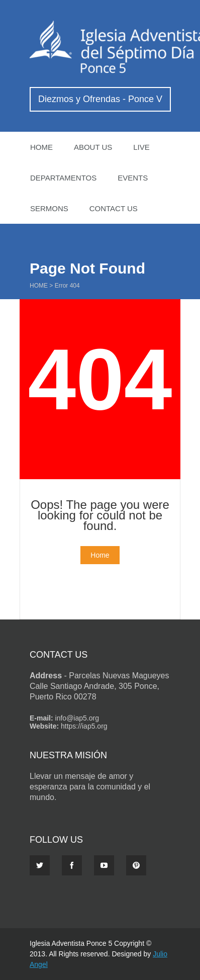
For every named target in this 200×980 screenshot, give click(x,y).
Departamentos (63, 178)
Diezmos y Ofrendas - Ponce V (100, 99)
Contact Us (114, 208)
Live (141, 147)
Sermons (49, 208)
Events (133, 178)
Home (41, 147)
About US (93, 147)
